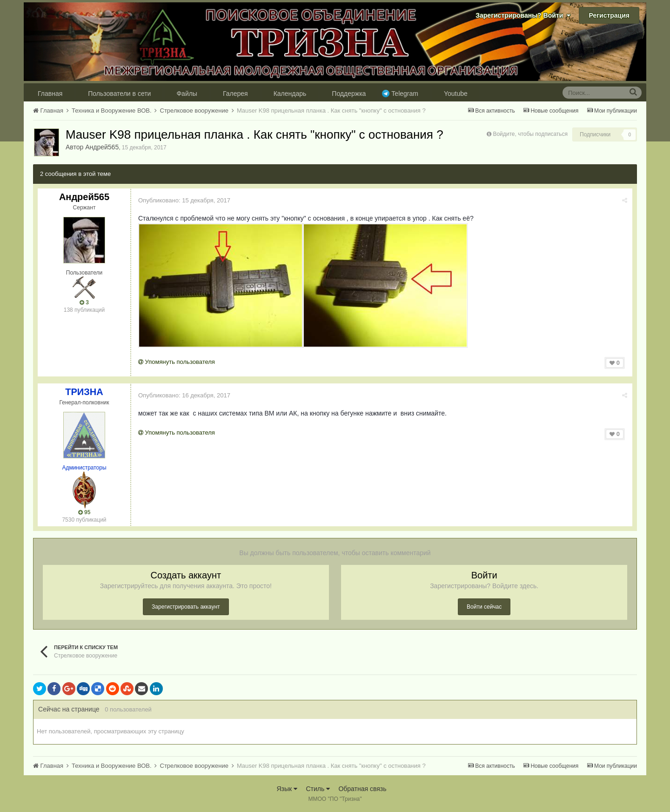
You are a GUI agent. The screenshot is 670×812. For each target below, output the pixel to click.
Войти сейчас (484, 607)
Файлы (187, 94)
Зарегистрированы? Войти (523, 15)
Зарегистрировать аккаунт (186, 607)
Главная (50, 94)
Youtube (456, 94)
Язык (287, 789)
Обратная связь (362, 789)
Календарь (290, 94)
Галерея (235, 94)
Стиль (318, 789)
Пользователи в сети (119, 94)
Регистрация (609, 15)
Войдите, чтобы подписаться (530, 134)
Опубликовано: (184, 200)
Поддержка (349, 94)
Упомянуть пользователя (177, 362)
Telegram (405, 94)
